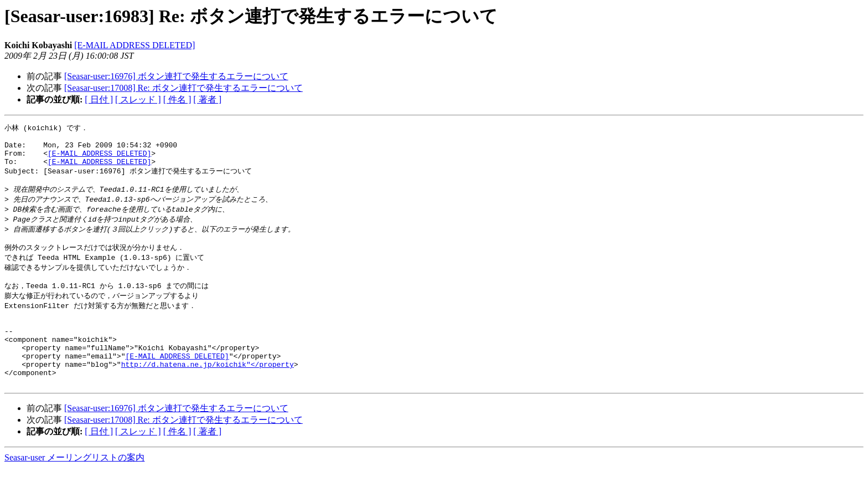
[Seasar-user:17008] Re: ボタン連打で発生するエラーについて (184, 88)
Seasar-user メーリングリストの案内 (74, 491)
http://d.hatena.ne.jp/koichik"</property (208, 395)
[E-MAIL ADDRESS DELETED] (135, 45)
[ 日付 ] (99, 99)
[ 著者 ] (207, 99)
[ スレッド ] (138, 99)
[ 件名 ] (177, 99)
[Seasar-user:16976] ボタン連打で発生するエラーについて (176, 76)
